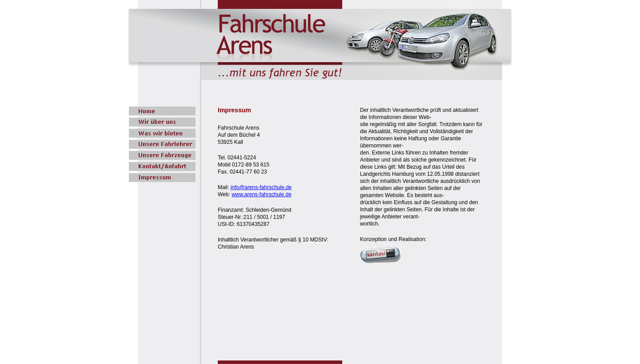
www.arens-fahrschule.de (262, 194)
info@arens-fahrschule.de (261, 187)
